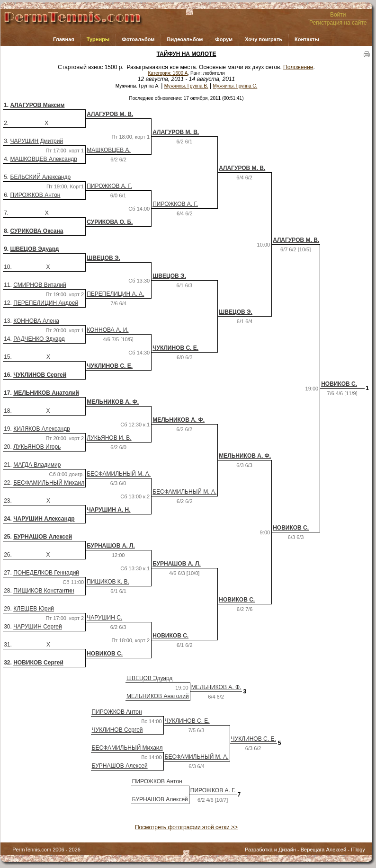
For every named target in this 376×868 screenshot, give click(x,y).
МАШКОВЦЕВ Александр (44, 159)
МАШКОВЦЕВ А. (109, 150)
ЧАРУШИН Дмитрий (37, 141)
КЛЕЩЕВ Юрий (34, 609)
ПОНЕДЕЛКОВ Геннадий (46, 573)
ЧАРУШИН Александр (44, 519)
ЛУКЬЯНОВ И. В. (109, 438)
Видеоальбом (185, 39)
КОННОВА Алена (36, 321)
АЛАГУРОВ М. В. (110, 114)
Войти (338, 15)
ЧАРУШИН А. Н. (108, 510)
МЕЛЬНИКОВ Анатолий (46, 393)
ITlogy (358, 850)
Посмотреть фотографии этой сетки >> (186, 827)
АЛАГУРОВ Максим (38, 105)
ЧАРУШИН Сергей (38, 627)
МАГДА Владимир (37, 465)
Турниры (98, 39)
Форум (224, 39)
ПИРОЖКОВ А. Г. (109, 186)
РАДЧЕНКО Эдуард (39, 339)
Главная (64, 39)
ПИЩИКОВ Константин (44, 591)
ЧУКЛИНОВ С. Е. (175, 348)
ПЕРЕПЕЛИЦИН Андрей (46, 303)
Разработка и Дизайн (270, 850)
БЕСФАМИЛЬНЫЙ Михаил (49, 483)
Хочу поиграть (264, 39)
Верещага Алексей (323, 850)
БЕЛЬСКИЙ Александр (41, 177)
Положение (298, 67)
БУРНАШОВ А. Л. (111, 546)
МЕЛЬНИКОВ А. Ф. (113, 402)
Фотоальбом (138, 39)
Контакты (307, 39)
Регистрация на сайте (338, 23)
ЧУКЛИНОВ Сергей (40, 375)
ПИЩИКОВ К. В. (108, 582)
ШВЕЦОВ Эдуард (35, 249)
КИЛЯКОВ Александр (42, 429)
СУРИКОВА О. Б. (110, 222)
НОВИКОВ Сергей (38, 663)
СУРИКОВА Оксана (37, 231)
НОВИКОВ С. (339, 384)
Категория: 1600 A (168, 73)
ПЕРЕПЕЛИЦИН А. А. (115, 294)
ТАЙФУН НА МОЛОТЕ (187, 54)
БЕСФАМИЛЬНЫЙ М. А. (119, 474)
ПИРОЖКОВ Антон (36, 195)
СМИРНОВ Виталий (40, 285)
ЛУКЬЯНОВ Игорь (37, 447)
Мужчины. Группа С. (235, 86)
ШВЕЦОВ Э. (103, 258)
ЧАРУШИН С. (104, 618)
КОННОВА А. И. (107, 330)
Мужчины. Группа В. (186, 86)
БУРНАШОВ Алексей (43, 537)
